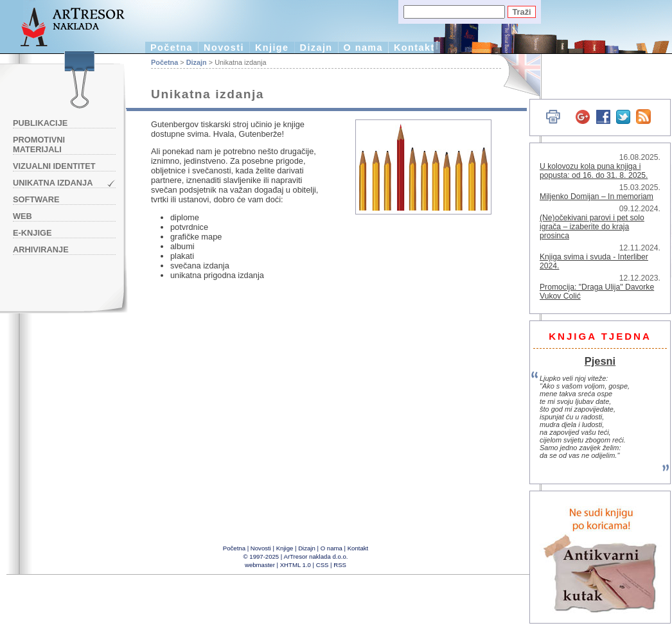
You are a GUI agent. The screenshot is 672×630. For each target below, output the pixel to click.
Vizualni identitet (54, 166)
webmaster (260, 565)
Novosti (224, 48)
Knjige (272, 48)
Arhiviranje (41, 249)
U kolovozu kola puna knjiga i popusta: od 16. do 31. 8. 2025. (594, 171)
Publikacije (40, 123)
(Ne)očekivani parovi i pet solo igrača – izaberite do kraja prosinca (592, 227)
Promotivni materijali (39, 144)
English (514, 75)
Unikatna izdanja (53, 183)
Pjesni (600, 361)
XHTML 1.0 (296, 565)
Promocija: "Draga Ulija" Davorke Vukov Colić (597, 292)
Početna (172, 48)
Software (36, 199)
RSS (340, 565)
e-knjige (32, 233)
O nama (363, 48)
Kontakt (414, 48)
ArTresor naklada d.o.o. (316, 556)
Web (22, 216)
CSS (323, 565)
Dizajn (316, 48)
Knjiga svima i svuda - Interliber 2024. (594, 261)
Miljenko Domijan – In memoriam (597, 197)
